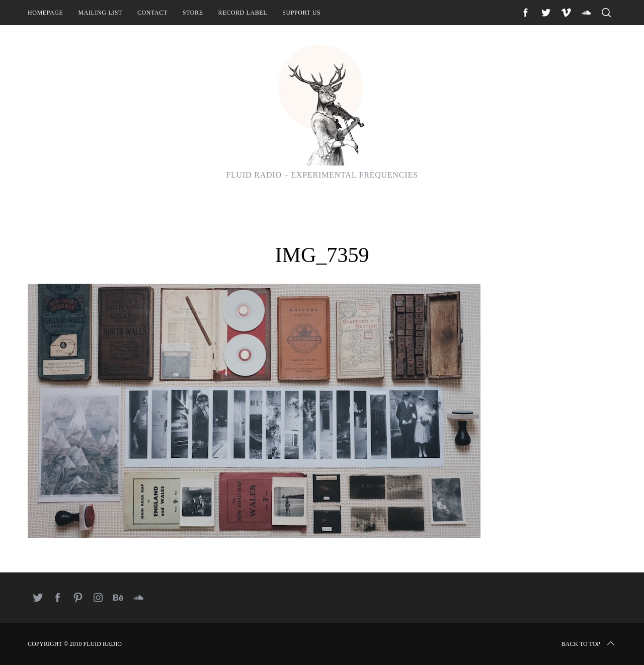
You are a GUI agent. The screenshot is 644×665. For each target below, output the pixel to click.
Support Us (301, 13)
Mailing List (100, 13)
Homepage (45, 13)
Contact (152, 13)
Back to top (589, 644)
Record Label (243, 13)
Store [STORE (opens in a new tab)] (193, 13)
